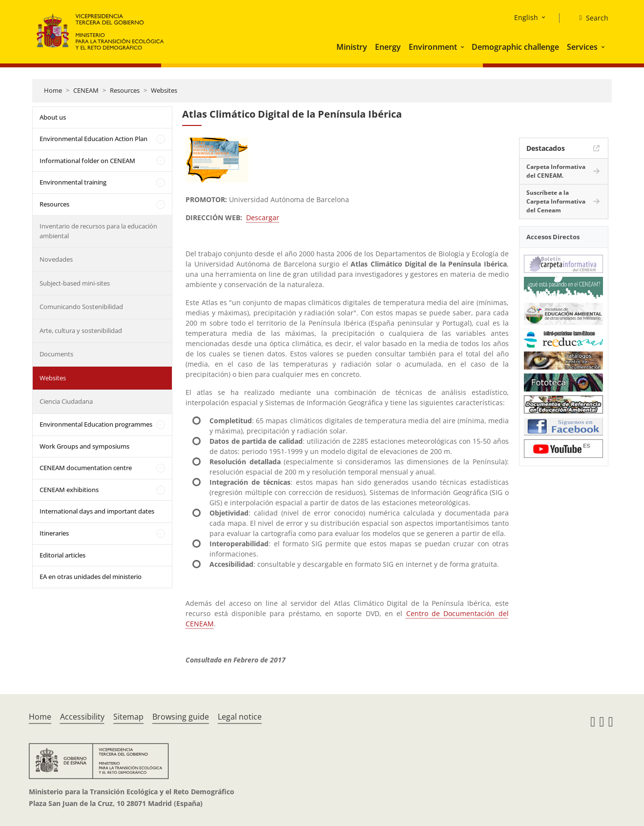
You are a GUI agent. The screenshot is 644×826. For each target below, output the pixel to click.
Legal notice (240, 717)
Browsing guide (181, 717)
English (526, 17)
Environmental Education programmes (96, 424)
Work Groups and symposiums (84, 446)
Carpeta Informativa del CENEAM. (556, 171)
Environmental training (73, 182)
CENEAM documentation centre (86, 468)
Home (53, 90)
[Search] (590, 18)
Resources (125, 90)
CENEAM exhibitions (69, 490)
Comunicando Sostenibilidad (81, 307)
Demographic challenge (515, 47)
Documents (56, 354)
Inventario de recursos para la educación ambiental (98, 231)
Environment (433, 47)
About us (53, 117)
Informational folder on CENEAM (87, 161)
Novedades (56, 259)
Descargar (263, 217)
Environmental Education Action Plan (93, 139)
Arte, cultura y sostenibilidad (81, 330)
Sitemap (128, 717)
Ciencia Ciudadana (66, 401)
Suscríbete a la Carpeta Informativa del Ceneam (556, 201)
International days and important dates (97, 511)
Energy (388, 47)
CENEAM (86, 90)
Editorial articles (62, 555)
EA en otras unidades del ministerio (91, 577)
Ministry (352, 47)
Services (582, 47)
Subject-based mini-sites (75, 283)
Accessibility (82, 717)
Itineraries (54, 533)
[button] (463, 47)
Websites (164, 90)
